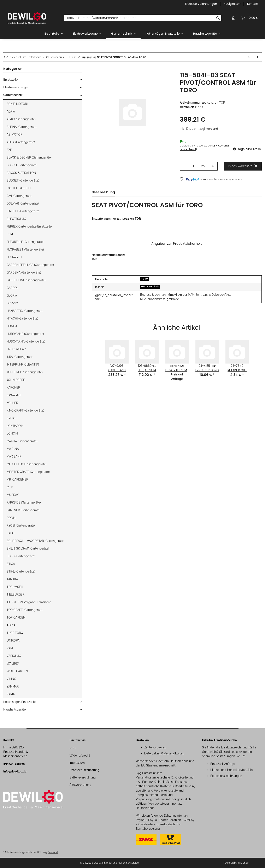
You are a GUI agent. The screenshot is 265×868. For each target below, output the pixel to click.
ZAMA (11, 694)
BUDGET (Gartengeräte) (23, 180)
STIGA (11, 564)
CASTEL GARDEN (19, 188)
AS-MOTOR (14, 134)
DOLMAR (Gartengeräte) (23, 203)
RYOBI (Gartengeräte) (21, 525)
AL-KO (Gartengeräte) (21, 119)
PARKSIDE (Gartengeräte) (24, 502)
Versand (212, 129)
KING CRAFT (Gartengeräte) (25, 410)
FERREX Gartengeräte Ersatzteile (29, 226)
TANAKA (12, 579)
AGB (72, 748)
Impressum (77, 763)
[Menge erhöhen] (213, 166)
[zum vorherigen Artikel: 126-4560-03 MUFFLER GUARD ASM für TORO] (249, 57)
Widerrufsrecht (80, 755)
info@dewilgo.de (15, 771)
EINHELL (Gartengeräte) (23, 211)
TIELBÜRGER (16, 594)
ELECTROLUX (16, 219)
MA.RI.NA (13, 449)
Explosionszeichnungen (226, 776)
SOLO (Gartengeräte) (21, 556)
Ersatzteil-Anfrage (223, 764)
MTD (10, 487)
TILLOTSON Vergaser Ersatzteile (29, 602)
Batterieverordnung (83, 777)
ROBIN (11, 518)
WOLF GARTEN (17, 671)
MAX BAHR (14, 456)
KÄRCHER (13, 387)
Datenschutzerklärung (84, 770)
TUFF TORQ (15, 633)
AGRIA (11, 111)
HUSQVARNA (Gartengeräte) (26, 341)
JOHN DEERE (16, 380)
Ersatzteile (10, 80)
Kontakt (253, 4)
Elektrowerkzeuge (15, 87)
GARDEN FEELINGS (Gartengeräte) (30, 265)
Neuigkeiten (232, 4)
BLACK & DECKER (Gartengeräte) (29, 157)
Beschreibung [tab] (103, 192)
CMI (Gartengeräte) (19, 196)
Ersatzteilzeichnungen (201, 4)
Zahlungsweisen (155, 747)
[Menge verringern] (185, 166)
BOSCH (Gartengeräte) (22, 165)
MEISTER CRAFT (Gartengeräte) (28, 472)
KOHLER (12, 403)
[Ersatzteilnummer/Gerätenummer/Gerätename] (139, 18)
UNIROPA (13, 640)
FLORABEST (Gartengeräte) (25, 249)
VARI (10, 648)
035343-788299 (14, 764)
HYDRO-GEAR (16, 349)
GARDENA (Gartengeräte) (24, 272)
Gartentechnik (150, 286)
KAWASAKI (14, 395)
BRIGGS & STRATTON (21, 173)
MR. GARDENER (17, 479)
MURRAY (13, 495)
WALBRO (13, 663)
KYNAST (12, 418)
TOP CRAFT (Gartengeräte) (25, 610)
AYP (9, 150)
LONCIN (12, 433)
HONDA (12, 326)
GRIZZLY (12, 303)
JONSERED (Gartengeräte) (25, 372)
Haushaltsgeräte (14, 709)
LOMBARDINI (15, 426)
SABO (11, 533)
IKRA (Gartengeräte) (20, 357)
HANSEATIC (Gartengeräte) (25, 311)
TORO (145, 279)
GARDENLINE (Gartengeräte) (26, 280)
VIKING (11, 679)
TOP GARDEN (16, 617)
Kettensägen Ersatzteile (19, 702)
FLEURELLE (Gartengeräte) (25, 242)
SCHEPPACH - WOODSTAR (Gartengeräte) (36, 541)
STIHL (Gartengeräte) (21, 571)
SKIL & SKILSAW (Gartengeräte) (28, 548)
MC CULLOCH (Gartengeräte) (27, 464)
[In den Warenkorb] (95, 69)
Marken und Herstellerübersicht (232, 770)
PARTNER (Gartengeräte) (23, 510)
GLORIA (12, 295)
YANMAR (13, 686)
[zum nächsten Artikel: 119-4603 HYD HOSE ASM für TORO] (257, 57)
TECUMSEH (15, 587)
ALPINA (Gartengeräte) (22, 127)
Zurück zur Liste (16, 57)
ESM (10, 234)
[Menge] (193, 166)
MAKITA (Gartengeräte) (22, 441)
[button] (233, 18)
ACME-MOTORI (17, 104)
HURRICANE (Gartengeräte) (25, 334)
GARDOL (13, 288)
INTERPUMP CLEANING (23, 364)
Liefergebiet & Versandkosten (164, 753)
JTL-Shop (243, 863)
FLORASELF (15, 257)
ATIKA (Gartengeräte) (21, 142)
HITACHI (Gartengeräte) (22, 318)
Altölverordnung (80, 785)
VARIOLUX (14, 656)
